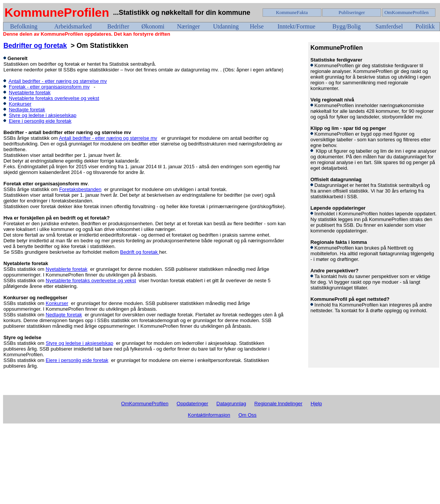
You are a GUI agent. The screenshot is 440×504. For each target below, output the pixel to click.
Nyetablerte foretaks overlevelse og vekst (54, 98)
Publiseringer (352, 12)
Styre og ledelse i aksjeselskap (43, 115)
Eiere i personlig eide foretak (40, 121)
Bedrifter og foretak (35, 46)
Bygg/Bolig (347, 26)
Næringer (188, 26)
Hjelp (317, 404)
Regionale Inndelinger (278, 404)
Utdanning (226, 26)
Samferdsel (389, 26)
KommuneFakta (292, 12)
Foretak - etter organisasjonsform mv (49, 87)
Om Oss (247, 415)
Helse (256, 26)
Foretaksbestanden (80, 189)
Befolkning (24, 26)
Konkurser (20, 104)
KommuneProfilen (57, 13)
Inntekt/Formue (296, 26)
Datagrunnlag (231, 404)
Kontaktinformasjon (209, 415)
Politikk (425, 26)
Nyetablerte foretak (30, 92)
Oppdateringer (192, 404)
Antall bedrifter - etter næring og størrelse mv (58, 81)
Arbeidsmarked (73, 26)
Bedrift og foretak (140, 252)
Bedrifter (118, 26)
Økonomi (153, 26)
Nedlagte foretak (27, 110)
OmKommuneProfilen (407, 12)
